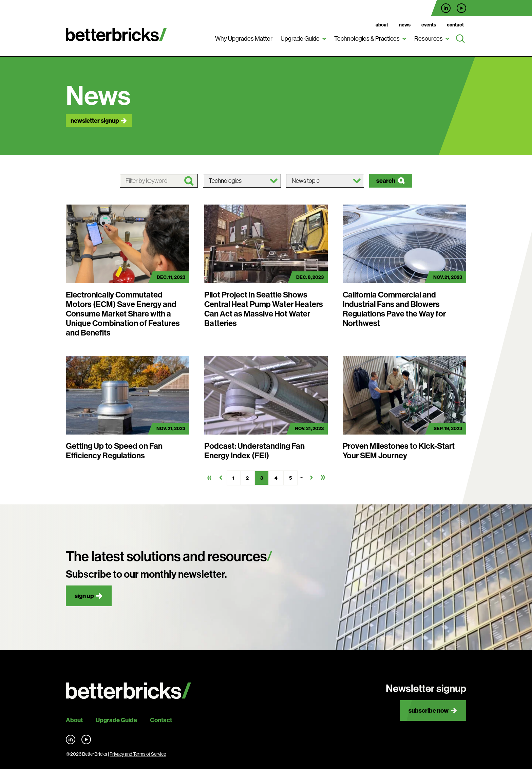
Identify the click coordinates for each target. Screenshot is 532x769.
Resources (429, 39)
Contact (455, 25)
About (382, 25)
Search (386, 181)
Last (323, 478)
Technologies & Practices (367, 39)
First (209, 478)
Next (311, 478)
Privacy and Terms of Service (138, 754)
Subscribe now (429, 710)
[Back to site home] (128, 691)
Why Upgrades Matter (244, 39)
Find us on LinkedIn (446, 8)
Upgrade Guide (300, 39)
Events (429, 25)
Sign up (84, 596)
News (405, 25)
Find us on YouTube (461, 8)
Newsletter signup (95, 121)
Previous (221, 478)
